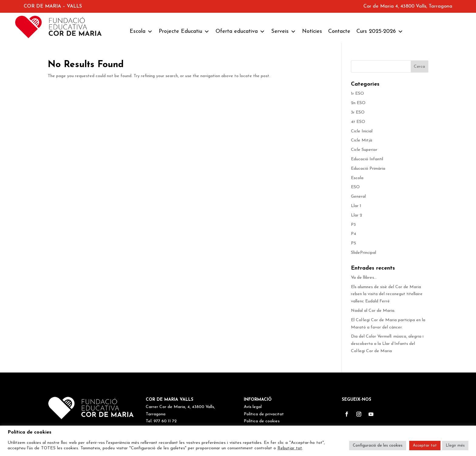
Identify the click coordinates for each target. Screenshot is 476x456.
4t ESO (358, 122)
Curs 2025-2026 (380, 32)
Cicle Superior (364, 150)
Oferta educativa (240, 32)
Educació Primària (368, 169)
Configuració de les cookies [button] (378, 446)
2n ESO (358, 103)
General (358, 197)
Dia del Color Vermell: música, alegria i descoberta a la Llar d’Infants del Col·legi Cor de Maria (387, 344)
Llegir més (455, 446)
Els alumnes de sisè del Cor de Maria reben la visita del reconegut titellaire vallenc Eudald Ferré (387, 294)
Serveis (284, 32)
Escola (141, 32)
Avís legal (253, 407)
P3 (353, 225)
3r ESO (358, 112)
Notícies (312, 31)
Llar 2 (357, 215)
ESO (355, 187)
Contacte (339, 31)
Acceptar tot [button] (425, 446)
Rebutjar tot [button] (290, 448)
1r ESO (357, 94)
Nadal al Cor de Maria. (374, 311)
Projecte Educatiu (184, 32)
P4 (354, 234)
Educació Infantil (367, 159)
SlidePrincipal (364, 253)
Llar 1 (356, 206)
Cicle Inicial (362, 131)
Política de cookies (262, 421)
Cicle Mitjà (362, 140)
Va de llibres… (364, 278)
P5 (354, 243)
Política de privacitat (264, 414)
